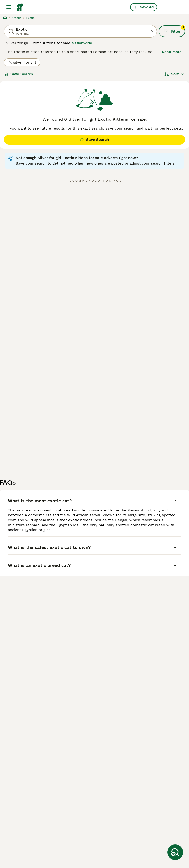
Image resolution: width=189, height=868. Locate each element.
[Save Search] (175, 852)
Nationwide (82, 43)
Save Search (19, 74)
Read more (172, 52)
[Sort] (174, 74)
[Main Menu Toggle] (9, 7)
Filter (174, 30)
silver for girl (22, 62)
